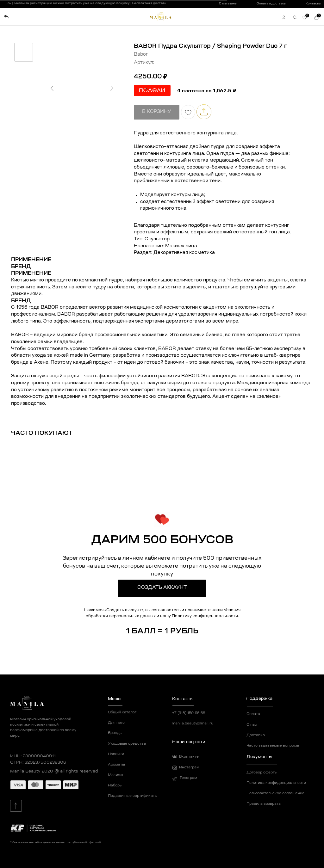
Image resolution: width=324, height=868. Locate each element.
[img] (6, 17)
